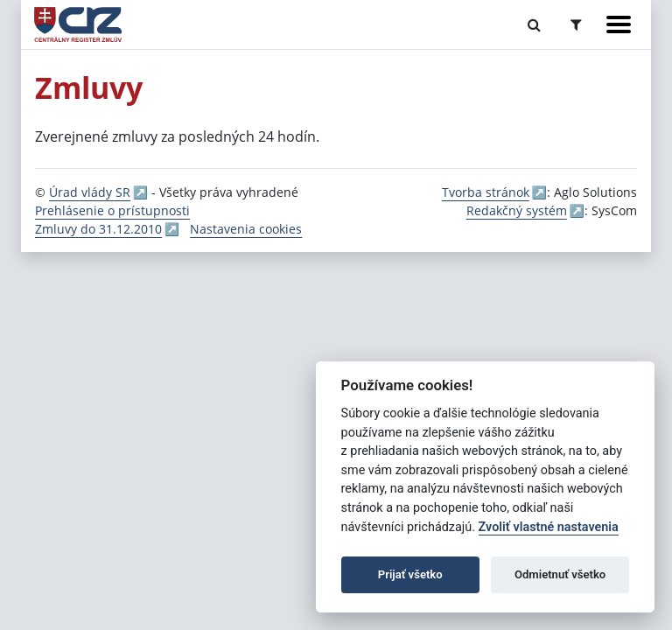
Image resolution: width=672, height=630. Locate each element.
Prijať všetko (410, 574)
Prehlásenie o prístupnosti (112, 210)
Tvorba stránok (486, 192)
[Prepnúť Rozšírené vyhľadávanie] (576, 24)
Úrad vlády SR (90, 192)
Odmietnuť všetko (560, 574)
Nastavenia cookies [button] (246, 229)
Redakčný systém (517, 210)
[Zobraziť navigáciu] (619, 24)
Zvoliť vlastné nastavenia (549, 527)
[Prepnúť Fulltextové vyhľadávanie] (534, 24)
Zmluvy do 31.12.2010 (98, 229)
